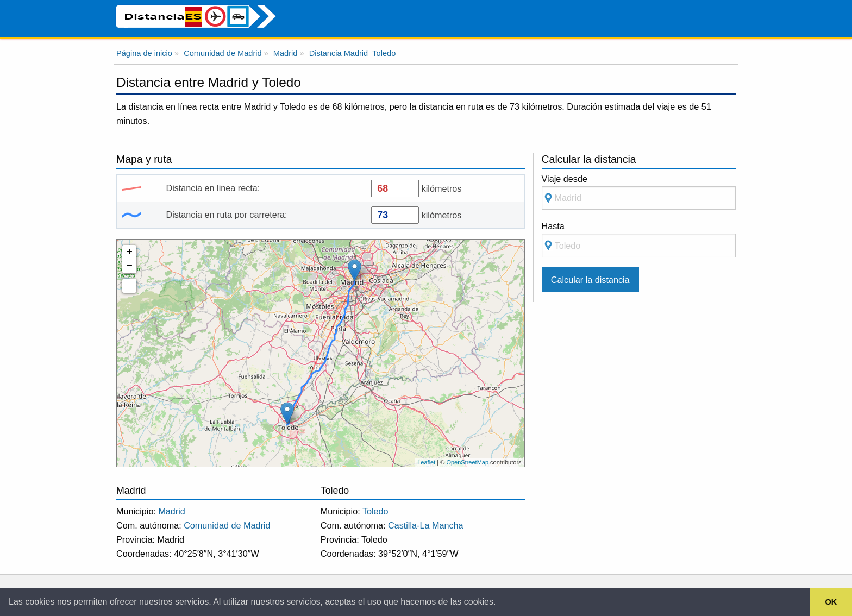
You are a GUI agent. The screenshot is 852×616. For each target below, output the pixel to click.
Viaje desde (639, 192)
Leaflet (426, 462)
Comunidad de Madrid (227, 525)
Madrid (171, 511)
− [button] (130, 266)
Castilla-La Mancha (426, 525)
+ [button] (130, 252)
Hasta (639, 239)
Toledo (375, 511)
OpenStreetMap (467, 462)
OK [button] (831, 602)
